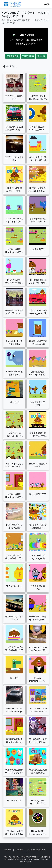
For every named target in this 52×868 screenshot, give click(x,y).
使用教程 (7, 850)
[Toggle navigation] (47, 4)
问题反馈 (20, 850)
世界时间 (26, 852)
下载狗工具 (37, 859)
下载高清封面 (28, 56)
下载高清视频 (13, 56)
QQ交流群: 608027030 (37, 850)
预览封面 (41, 56)
